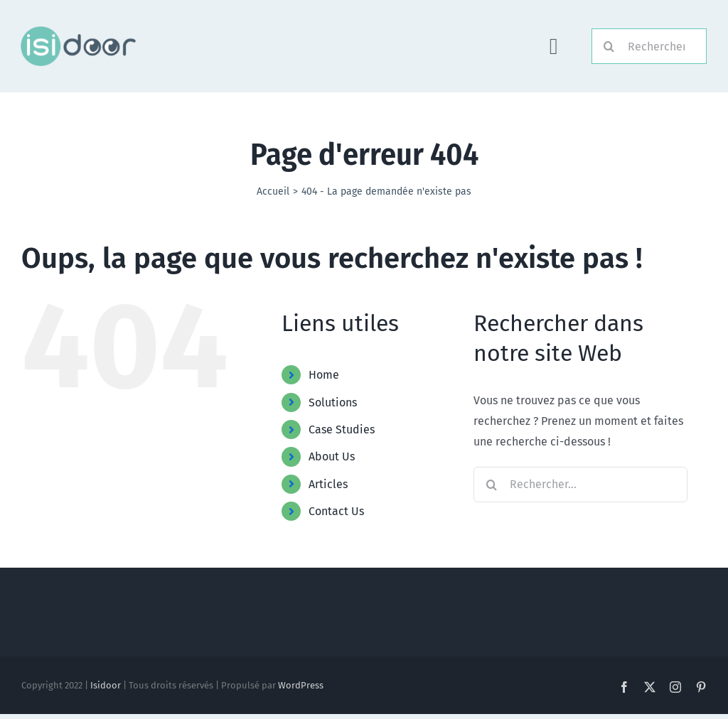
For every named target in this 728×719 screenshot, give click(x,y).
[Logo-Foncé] (77, 32)
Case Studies (342, 429)
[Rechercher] (649, 46)
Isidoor (106, 685)
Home (324, 375)
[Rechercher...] (580, 485)
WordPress (301, 685)
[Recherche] (609, 46)
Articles (328, 484)
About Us (332, 456)
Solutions (333, 402)
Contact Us (336, 511)
